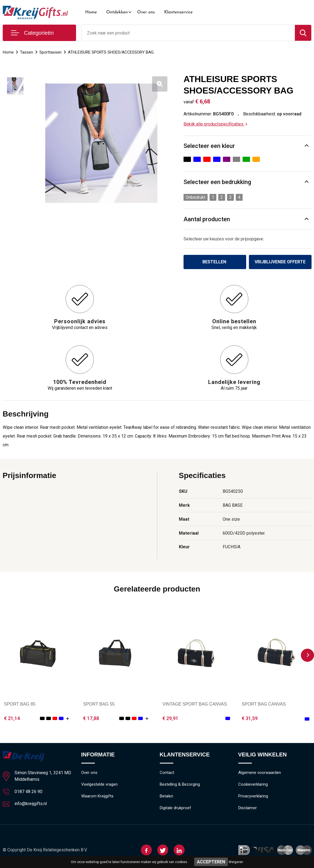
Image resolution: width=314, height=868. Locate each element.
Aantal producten (207, 219)
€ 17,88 (91, 718)
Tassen (27, 52)
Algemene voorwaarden (260, 773)
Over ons (146, 12)
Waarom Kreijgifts (97, 796)
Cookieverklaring (253, 785)
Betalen (166, 796)
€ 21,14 (12, 718)
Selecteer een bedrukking (217, 182)
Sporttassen (50, 52)
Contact (167, 773)
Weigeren (236, 862)
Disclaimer (248, 808)
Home (91, 12)
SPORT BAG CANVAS (264, 704)
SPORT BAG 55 (99, 704)
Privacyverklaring (253, 796)
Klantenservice (178, 12)
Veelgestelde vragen (99, 785)
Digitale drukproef (175, 808)
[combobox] (188, 33)
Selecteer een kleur (209, 146)
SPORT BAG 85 (20, 704)
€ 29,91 (170, 718)
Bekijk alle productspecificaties (215, 124)
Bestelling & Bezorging (180, 785)
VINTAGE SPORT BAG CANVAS (195, 704)
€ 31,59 (250, 718)
